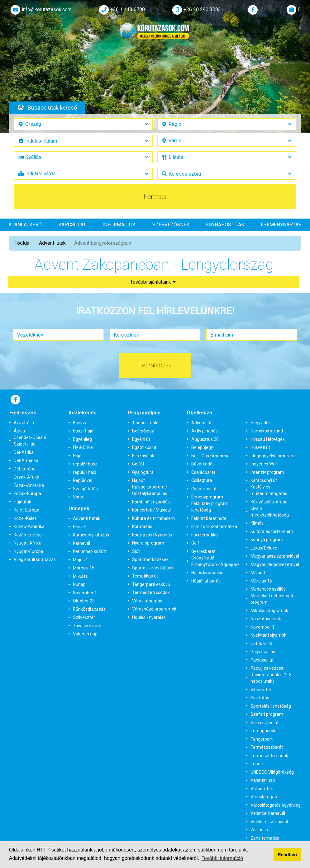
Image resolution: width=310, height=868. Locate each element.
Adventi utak (52, 243)
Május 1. (81, 560)
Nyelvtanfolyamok (268, 635)
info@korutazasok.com (41, 10)
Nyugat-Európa (29, 551)
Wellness (259, 830)
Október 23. (84, 601)
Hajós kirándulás (207, 573)
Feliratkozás (155, 365)
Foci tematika (205, 535)
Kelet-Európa (26, 510)
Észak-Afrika (26, 477)
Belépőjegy (143, 431)
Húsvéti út (260, 447)
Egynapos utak (225, 225)
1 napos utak (145, 423)
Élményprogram (207, 497)
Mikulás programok (269, 611)
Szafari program (267, 714)
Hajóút (138, 480)
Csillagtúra (202, 480)
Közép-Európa (28, 535)
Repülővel (83, 480)
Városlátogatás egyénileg (276, 805)
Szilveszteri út (265, 723)
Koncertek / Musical (151, 510)
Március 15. (84, 568)
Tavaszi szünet (88, 626)
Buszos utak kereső (52, 108)
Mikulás (80, 576)
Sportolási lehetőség (271, 706)
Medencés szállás (268, 589)
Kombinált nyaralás (151, 502)
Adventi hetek (87, 518)
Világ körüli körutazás (35, 559)
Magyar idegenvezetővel (275, 564)
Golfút (138, 464)
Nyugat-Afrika (28, 543)
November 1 (262, 627)
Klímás (257, 523)
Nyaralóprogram (148, 543)
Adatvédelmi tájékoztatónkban (42, 858)
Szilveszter (84, 617)
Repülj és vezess (267, 668)
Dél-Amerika (26, 460)
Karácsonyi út (264, 480)
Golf (195, 543)
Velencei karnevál (268, 813)
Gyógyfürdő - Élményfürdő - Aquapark (215, 561)
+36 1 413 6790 (121, 10)
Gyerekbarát (203, 551)
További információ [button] (222, 858)
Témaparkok (263, 731)
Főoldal (22, 243)
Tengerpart (262, 739)
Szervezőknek (171, 225)
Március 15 (261, 581)
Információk (119, 225)
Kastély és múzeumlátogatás (269, 490)
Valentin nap (85, 634)
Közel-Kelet (25, 518)
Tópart (257, 764)
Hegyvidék (261, 423)
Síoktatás (260, 698)
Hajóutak (22, 502)
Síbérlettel (261, 690)
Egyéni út (141, 439)
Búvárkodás (203, 464)
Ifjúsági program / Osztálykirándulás (150, 490)
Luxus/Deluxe (264, 548)
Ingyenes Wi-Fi (265, 464)
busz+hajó (83, 431)
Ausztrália (24, 423)
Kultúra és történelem (153, 518)
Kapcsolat (72, 225)
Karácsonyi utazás (91, 535)
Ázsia (19, 431)
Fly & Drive (83, 447)
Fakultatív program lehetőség (210, 507)
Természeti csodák (151, 592)
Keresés (155, 197)
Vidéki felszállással (269, 822)
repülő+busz (85, 464)
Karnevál (81, 543)
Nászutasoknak (266, 619)
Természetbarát (267, 747)
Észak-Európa (27, 493)
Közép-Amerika (29, 526)
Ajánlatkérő (25, 225)
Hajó (77, 456)
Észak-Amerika (29, 485)
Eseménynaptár (281, 225)
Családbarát (203, 472)
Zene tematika (265, 838)
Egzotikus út (144, 447)
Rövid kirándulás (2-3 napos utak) (271, 678)
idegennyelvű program (273, 456)
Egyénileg (82, 439)
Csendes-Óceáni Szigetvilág (30, 441)
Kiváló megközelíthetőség (270, 512)
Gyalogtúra (143, 472)
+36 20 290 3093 (196, 10)
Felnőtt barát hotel (209, 518)
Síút (136, 551)
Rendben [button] (287, 855)
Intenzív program (267, 472)
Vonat (79, 497)
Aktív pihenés (205, 431)
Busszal (81, 423)
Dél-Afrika (24, 452)
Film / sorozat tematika (214, 526)
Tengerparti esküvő (151, 584)
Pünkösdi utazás (89, 609)
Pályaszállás (263, 652)
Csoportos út (204, 489)
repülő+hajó (85, 472)
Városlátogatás (147, 601)
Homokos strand (267, 431)
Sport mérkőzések (150, 559)
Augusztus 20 (205, 439)
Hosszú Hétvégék (268, 439)
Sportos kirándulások (153, 568)
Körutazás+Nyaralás (152, 535)
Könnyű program (267, 540)
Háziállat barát (206, 581)
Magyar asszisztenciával (275, 556)
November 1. (85, 593)
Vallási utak (262, 789)
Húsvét (80, 527)
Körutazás (142, 526)
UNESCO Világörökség (272, 772)
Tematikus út (145, 576)
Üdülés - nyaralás (149, 617)
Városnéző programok (154, 609)
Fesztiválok (143, 456)
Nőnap (79, 584)
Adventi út (201, 423)
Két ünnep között (90, 551)
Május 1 (258, 573)
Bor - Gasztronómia (210, 456)
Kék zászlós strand (269, 502)
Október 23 (261, 644)
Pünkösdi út (262, 660)
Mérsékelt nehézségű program (272, 599)
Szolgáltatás (85, 489)
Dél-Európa (25, 469)
